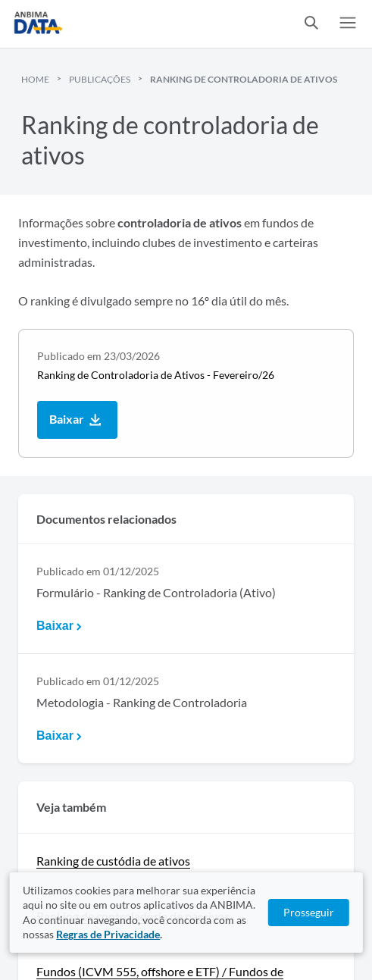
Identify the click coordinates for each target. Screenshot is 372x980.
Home (35, 79)
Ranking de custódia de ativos (113, 861)
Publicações (100, 79)
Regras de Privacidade (108, 934)
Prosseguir (309, 912)
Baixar (77, 421)
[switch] (311, 24)
